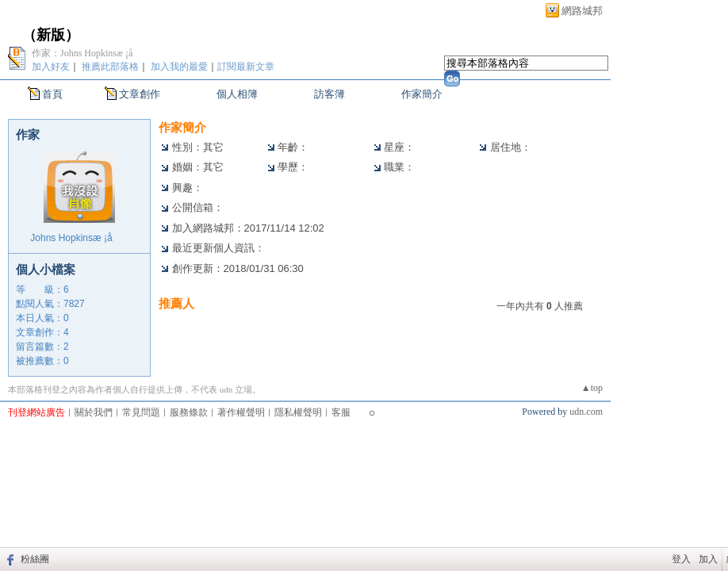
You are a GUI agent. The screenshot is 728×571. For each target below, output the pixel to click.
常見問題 (141, 412)
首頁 (52, 94)
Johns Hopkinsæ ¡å (79, 238)
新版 (51, 35)
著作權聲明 (241, 412)
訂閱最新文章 (246, 67)
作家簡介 (422, 94)
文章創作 (140, 94)
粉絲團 (35, 559)
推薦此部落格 (110, 67)
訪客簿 (330, 94)
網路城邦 (582, 11)
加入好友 (51, 67)
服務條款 (189, 412)
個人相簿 (237, 94)
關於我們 (94, 412)
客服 (341, 412)
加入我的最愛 (179, 67)
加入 (708, 559)
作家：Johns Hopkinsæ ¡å (90, 53)
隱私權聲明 (298, 412)
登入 (681, 559)
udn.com (586, 412)
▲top (592, 388)
